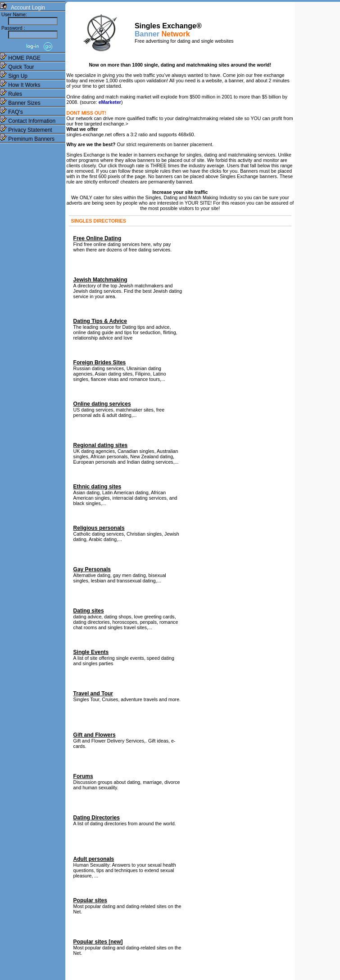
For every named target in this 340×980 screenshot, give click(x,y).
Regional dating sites (101, 445)
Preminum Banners (27, 139)
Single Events (91, 652)
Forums (83, 776)
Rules (11, 94)
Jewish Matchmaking (100, 280)
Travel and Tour (93, 694)
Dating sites (89, 611)
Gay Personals (92, 569)
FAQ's (11, 112)
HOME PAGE (20, 58)
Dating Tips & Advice (100, 321)
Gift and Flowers (95, 735)
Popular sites (90, 900)
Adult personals (94, 859)
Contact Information (28, 121)
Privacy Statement (26, 130)
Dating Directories (97, 818)
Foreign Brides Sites (100, 362)
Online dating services (102, 404)
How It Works (20, 85)
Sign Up (14, 76)
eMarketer (110, 102)
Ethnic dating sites (97, 487)
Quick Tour (17, 67)
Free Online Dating (97, 238)
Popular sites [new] (98, 942)
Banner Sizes (20, 103)
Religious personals (99, 528)
